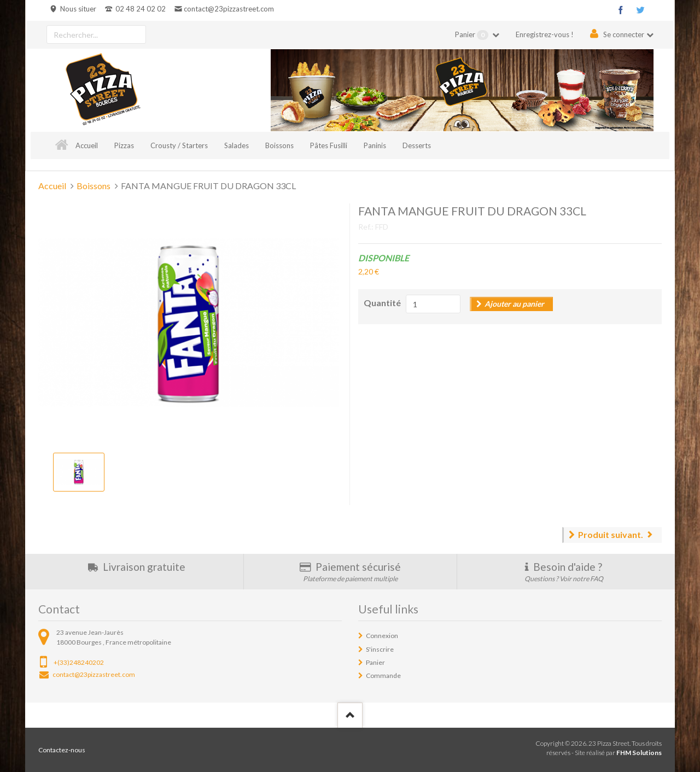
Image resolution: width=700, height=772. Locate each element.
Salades (237, 145)
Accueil (87, 145)
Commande (383, 675)
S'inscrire (380, 649)
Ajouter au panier (514, 304)
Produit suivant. (611, 534)
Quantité (382, 303)
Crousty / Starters (179, 145)
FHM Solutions (639, 753)
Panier (472, 35)
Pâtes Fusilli (329, 145)
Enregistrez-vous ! (545, 34)
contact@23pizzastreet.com (229, 9)
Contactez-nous (62, 750)
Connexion (382, 636)
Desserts (417, 145)
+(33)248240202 (79, 662)
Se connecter (624, 34)
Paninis (375, 145)
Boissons (279, 145)
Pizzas (124, 145)
